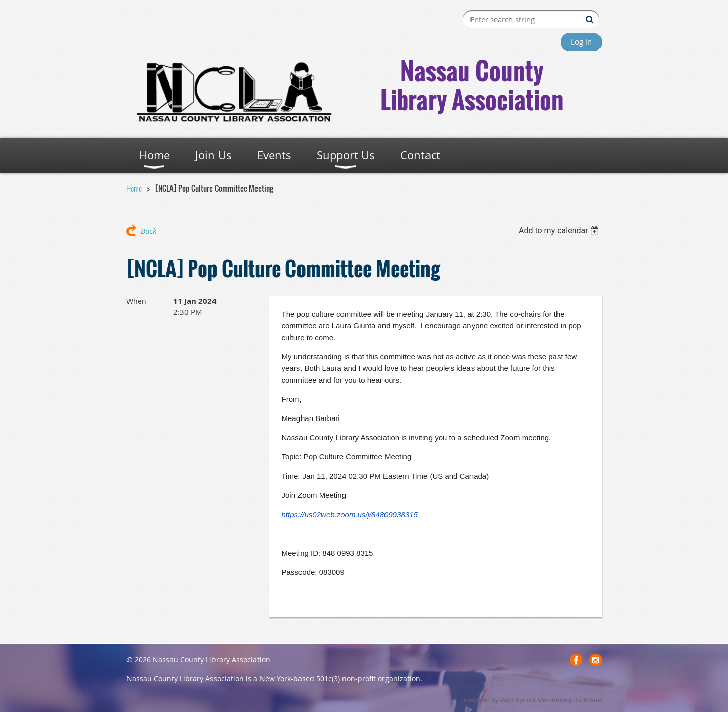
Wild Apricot (518, 700)
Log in (581, 41)
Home (134, 188)
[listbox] (560, 231)
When (136, 301)
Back (148, 231)
